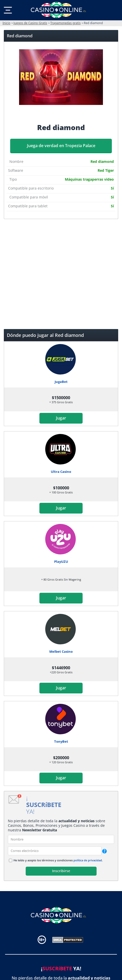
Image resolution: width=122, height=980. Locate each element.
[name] (61, 839)
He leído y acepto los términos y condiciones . (58, 860)
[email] (55, 851)
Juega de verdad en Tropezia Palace (61, 146)
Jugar (61, 418)
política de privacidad (88, 860)
